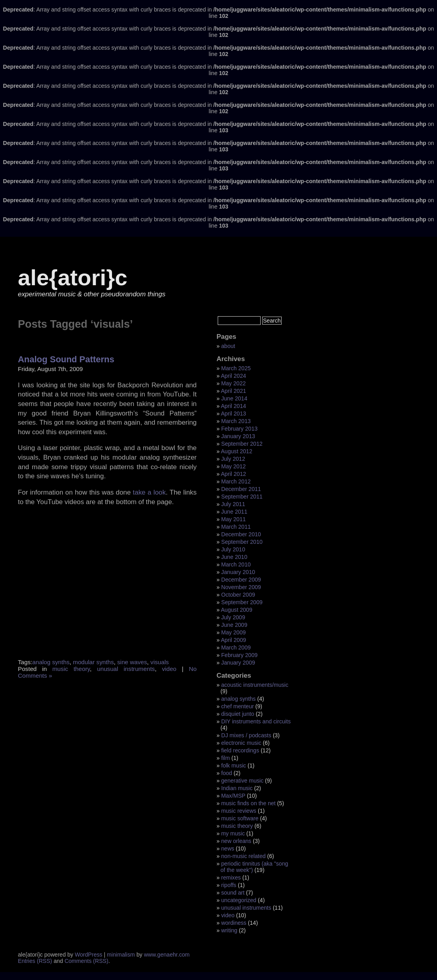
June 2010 (234, 557)
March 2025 (236, 368)
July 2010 (233, 549)
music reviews (239, 811)
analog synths (51, 662)
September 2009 (242, 602)
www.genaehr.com (167, 955)
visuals (160, 662)
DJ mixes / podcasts (246, 735)
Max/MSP (233, 796)
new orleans (236, 841)
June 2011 (234, 512)
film (226, 758)
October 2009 (238, 595)
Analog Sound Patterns (66, 359)
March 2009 (236, 648)
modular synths (94, 662)
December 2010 (241, 534)
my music (233, 833)
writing (229, 930)
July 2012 (233, 459)
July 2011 (233, 504)
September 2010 (242, 542)
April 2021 (233, 391)
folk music (234, 765)
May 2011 (234, 519)
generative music (242, 781)
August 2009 (237, 610)
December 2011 (241, 489)
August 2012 (237, 451)
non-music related (244, 856)
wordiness (234, 923)
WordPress (88, 955)
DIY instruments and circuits (256, 721)
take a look (149, 492)
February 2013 (240, 429)
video (169, 669)
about (228, 346)
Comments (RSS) (86, 961)
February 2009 (240, 655)
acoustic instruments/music (255, 685)
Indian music (237, 788)
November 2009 (241, 587)
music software (240, 818)
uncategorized (239, 900)
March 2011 (236, 527)
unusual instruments (126, 669)
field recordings (240, 750)
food (227, 773)
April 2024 (233, 376)
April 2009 (233, 640)
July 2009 (233, 617)
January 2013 (238, 436)
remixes (231, 878)
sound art (233, 893)
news (228, 849)
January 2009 (238, 663)
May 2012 (234, 466)
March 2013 (236, 421)
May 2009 (234, 632)
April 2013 (233, 414)
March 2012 (236, 481)
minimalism (121, 955)
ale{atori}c (73, 277)
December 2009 (241, 580)
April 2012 (233, 474)
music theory (71, 669)
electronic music (241, 743)
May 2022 (234, 383)
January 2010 (238, 572)
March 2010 (236, 564)
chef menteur (238, 706)
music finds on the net (248, 803)
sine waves (132, 662)
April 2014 (233, 406)
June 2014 (234, 398)
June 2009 (234, 625)
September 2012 (242, 444)
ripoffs (229, 885)
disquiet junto (238, 714)
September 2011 (242, 497)
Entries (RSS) (35, 961)
